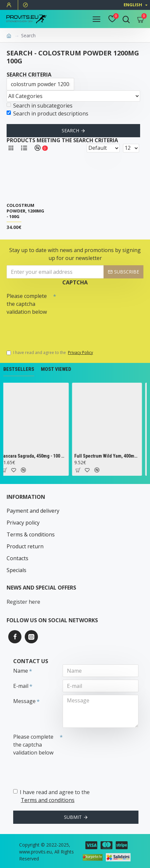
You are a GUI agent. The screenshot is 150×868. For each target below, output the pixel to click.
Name (21, 671)
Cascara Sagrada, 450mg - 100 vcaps (35, 456)
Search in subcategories (40, 106)
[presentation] (53, 329)
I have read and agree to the (50, 353)
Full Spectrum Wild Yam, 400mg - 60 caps (108, 456)
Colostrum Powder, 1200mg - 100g (25, 211)
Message (24, 701)
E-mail (21, 686)
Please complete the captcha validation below (27, 304)
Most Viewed (56, 369)
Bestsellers (19, 369)
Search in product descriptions (47, 113)
